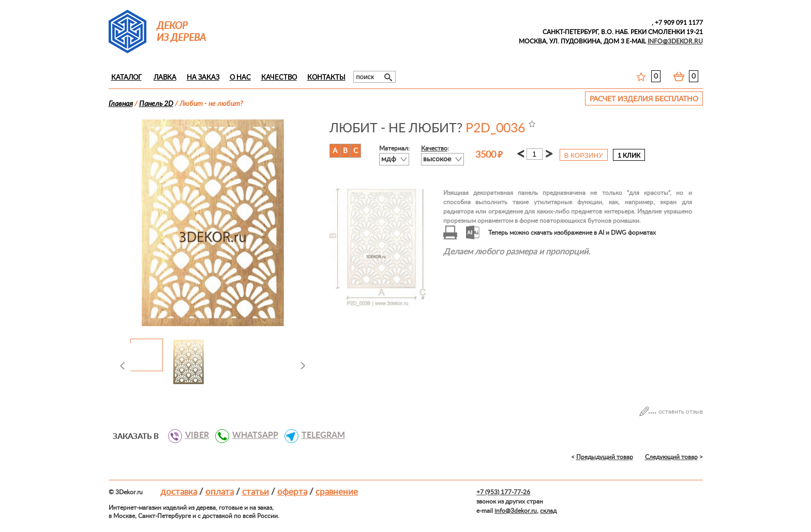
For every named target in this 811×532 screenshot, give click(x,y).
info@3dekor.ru (516, 511)
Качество (279, 78)
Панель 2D (156, 104)
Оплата (220, 492)
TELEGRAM (319, 435)
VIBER (193, 435)
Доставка (179, 492)
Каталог (126, 78)
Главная (121, 104)
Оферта (292, 492)
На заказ (203, 78)
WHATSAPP (251, 435)
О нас (240, 78)
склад (548, 511)
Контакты (326, 78)
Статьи (256, 492)
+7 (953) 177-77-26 (503, 492)
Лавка (165, 78)
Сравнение (337, 492)
